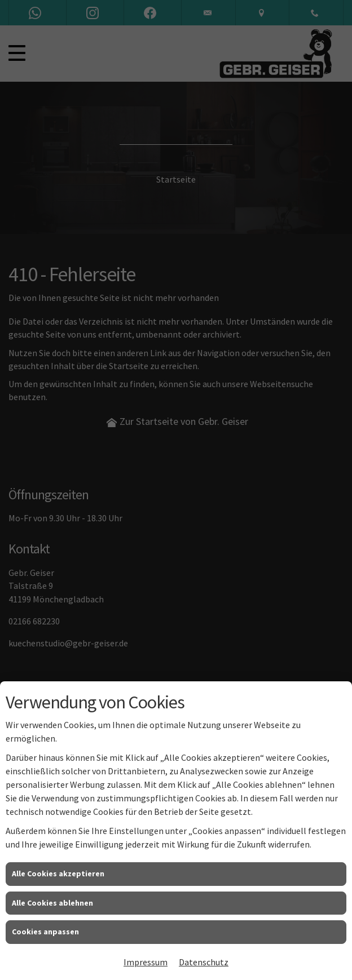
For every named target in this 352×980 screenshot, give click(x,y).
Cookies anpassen (45, 932)
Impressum (146, 962)
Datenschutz (204, 962)
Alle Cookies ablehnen (52, 903)
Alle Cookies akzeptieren (58, 873)
